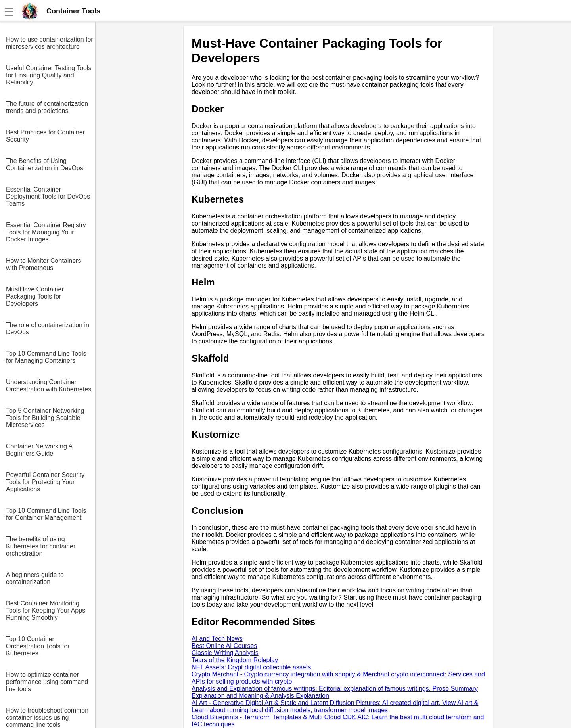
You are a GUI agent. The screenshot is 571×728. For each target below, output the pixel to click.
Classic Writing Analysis (225, 653)
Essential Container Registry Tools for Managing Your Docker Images (46, 232)
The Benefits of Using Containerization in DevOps (45, 164)
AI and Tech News (217, 639)
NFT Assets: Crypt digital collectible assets (251, 667)
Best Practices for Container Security (45, 136)
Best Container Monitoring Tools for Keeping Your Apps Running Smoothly (46, 610)
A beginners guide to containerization (35, 578)
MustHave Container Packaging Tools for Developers (35, 296)
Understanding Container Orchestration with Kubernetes (49, 386)
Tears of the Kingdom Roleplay (235, 660)
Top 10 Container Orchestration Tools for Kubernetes (38, 646)
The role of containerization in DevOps (48, 329)
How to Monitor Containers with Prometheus (43, 264)
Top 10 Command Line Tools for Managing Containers (46, 357)
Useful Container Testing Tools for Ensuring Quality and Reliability (49, 75)
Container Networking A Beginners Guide (39, 450)
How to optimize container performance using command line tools (47, 682)
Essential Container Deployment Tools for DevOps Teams (48, 196)
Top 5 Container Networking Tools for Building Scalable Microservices (45, 418)
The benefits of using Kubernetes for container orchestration (41, 546)
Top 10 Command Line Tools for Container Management (46, 514)
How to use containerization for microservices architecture (50, 43)
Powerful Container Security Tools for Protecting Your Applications (45, 482)
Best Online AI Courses (224, 646)
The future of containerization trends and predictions (47, 107)
